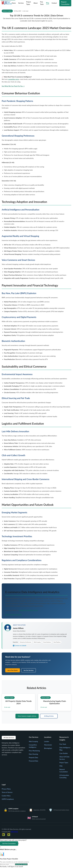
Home (13, 3)
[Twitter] (9, 835)
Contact (54, 3)
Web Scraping (33, 742)
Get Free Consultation (9, 844)
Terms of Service (7, 792)
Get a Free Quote (13, 670)
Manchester (48, 745)
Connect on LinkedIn (20, 646)
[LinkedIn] (3, 835)
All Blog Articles (49, 716)
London (47, 742)
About (35, 3)
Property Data (33, 758)
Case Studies (64, 753)
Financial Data (33, 761)
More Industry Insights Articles (27, 716)
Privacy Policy (6, 789)
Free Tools (42, 3)
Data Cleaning (33, 754)
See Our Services (29, 670)
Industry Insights (7, 11)
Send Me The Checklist (21, 865)
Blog (48, 3)
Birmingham (48, 748)
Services (21, 3)
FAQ (61, 766)
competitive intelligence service (28, 610)
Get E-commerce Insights (13, 615)
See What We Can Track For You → (13, 86)
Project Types (28, 3)
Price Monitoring (34, 751)
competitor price (13, 79)
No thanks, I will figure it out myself (11, 867)
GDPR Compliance (8, 799)
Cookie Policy (6, 796)
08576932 (14, 832)
